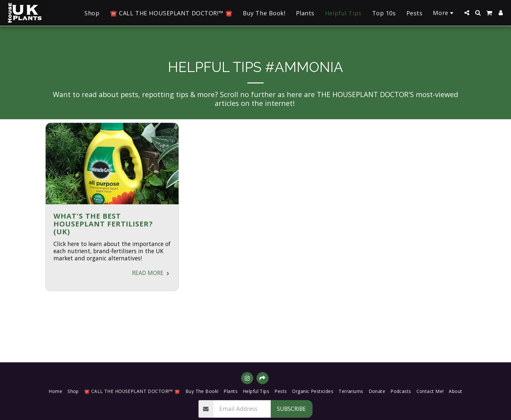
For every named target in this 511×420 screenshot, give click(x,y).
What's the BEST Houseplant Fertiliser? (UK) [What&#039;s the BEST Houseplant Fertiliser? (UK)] (103, 224)
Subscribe (292, 409)
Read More (151, 273)
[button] (467, 13)
